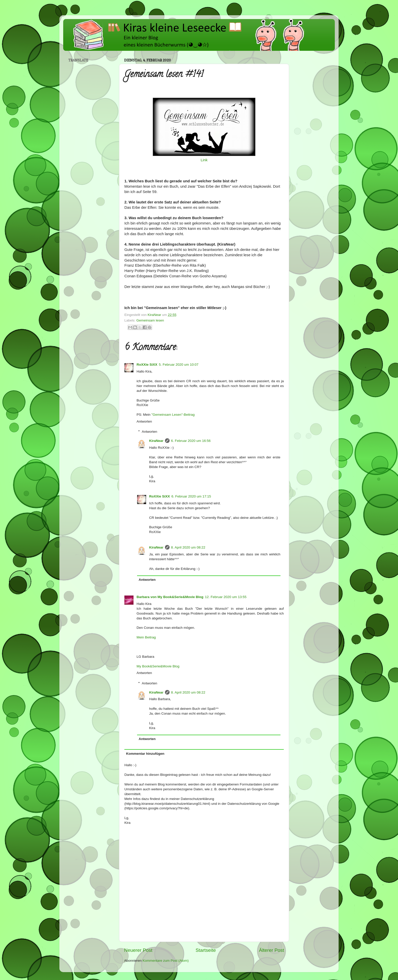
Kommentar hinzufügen (145, 754)
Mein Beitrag (146, 637)
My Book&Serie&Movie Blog (158, 666)
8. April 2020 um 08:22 (188, 547)
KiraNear (156, 441)
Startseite (206, 950)
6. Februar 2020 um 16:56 (191, 441)
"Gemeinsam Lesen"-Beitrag (173, 415)
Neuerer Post (138, 950)
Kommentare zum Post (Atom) (166, 961)
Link (204, 160)
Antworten (144, 421)
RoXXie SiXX (147, 365)
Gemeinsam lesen (150, 320)
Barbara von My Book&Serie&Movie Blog (170, 597)
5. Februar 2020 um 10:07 (179, 365)
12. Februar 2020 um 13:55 (226, 597)
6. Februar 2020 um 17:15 (191, 496)
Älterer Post (271, 950)
